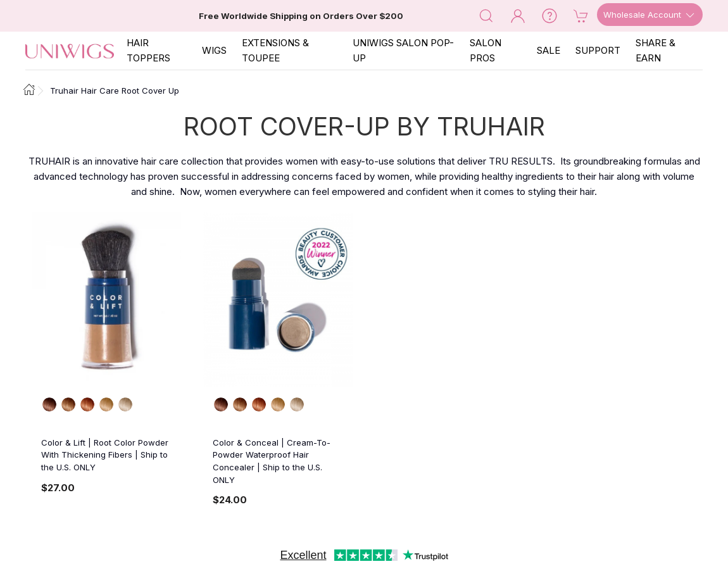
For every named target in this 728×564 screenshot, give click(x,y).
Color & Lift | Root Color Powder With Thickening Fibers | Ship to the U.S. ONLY (105, 455)
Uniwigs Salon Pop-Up (403, 50)
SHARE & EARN (656, 50)
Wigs (214, 50)
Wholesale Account (650, 15)
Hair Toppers (148, 50)
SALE (549, 50)
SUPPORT (598, 50)
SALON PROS (486, 50)
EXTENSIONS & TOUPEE (275, 50)
